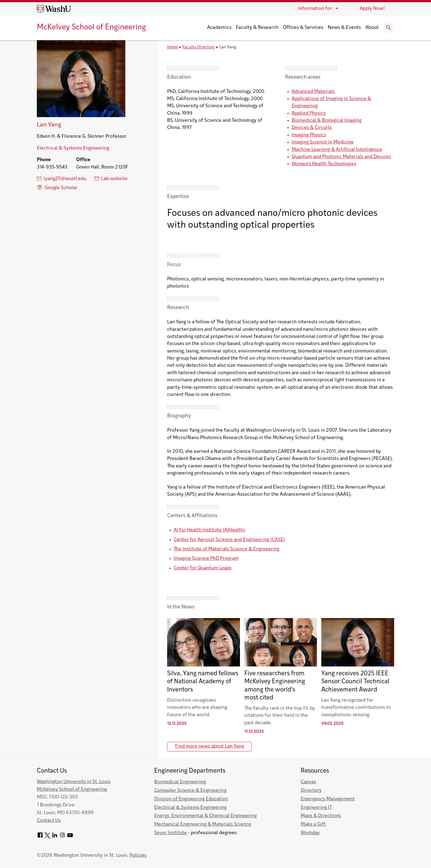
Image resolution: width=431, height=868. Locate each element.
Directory (311, 791)
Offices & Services (303, 28)
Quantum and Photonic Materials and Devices (341, 157)
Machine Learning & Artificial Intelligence (337, 150)
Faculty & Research (257, 28)
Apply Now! (372, 9)
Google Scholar (57, 187)
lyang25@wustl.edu (62, 179)
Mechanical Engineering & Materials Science (203, 824)
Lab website (111, 179)
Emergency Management (328, 799)
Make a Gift (313, 824)
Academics (219, 28)
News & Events (344, 28)
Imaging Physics (309, 135)
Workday (310, 833)
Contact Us (49, 821)
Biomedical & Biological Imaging (327, 121)
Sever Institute (171, 833)
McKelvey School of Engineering (91, 27)
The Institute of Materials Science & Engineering (226, 549)
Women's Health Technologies (324, 164)
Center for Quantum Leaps (203, 568)
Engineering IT (316, 808)
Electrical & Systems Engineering (73, 148)
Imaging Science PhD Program (206, 559)
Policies (138, 855)
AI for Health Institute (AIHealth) (209, 530)
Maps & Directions (321, 816)
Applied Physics (309, 113)
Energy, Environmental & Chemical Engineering (205, 816)
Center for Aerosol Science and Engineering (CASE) (229, 540)
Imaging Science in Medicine (323, 142)
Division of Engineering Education (191, 799)
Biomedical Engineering (180, 782)
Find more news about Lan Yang (209, 746)
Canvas (308, 782)
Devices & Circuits (312, 128)
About (372, 28)
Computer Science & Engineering (190, 791)
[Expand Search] (389, 28)
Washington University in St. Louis (74, 782)
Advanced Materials (313, 92)
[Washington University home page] (54, 9)
